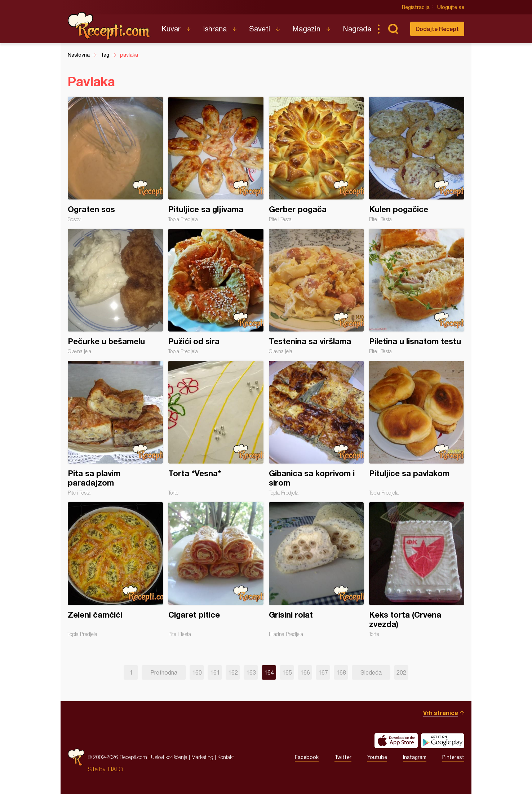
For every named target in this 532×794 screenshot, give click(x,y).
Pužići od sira (216, 291)
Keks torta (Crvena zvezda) (417, 570)
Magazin (306, 29)
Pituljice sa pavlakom (417, 428)
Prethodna (164, 672)
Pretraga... (393, 29)
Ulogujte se (451, 7)
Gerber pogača (316, 159)
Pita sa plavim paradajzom (115, 428)
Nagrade (357, 29)
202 (401, 672)
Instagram (415, 757)
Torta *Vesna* (216, 428)
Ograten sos (115, 159)
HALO (116, 769)
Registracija (416, 7)
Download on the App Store (396, 741)
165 (287, 672)
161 (215, 672)
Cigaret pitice (216, 570)
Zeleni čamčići (115, 570)
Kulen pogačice (417, 159)
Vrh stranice (441, 713)
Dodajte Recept (437, 29)
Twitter (343, 757)
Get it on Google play (443, 741)
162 (233, 672)
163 (251, 672)
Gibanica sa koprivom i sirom (316, 428)
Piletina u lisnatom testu (417, 291)
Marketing (202, 757)
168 (341, 672)
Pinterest (453, 757)
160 (197, 672)
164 (269, 672)
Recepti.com (109, 26)
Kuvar (171, 29)
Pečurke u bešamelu (115, 291)
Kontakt (226, 757)
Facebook (307, 757)
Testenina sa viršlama (316, 291)
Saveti (260, 29)
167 (323, 672)
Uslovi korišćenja (169, 757)
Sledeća (371, 672)
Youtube (377, 757)
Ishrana (215, 29)
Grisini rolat (316, 570)
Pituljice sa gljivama (216, 159)
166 (305, 672)
